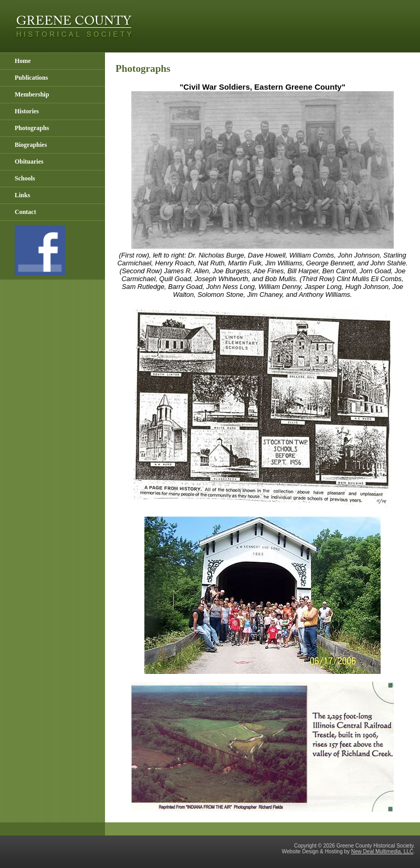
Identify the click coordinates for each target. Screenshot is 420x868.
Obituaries (29, 162)
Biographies (31, 145)
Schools (25, 178)
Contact (25, 212)
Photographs (32, 128)
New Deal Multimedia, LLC (382, 851)
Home (23, 61)
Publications (31, 78)
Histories (27, 111)
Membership (32, 94)
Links (22, 195)
